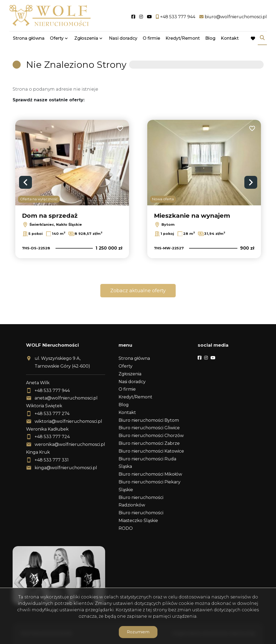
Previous (25, 182)
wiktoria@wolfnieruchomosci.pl (68, 421)
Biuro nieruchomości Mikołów (150, 474)
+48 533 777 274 (52, 414)
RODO (126, 528)
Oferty (57, 38)
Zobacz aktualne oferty (138, 291)
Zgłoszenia (86, 38)
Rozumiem (138, 632)
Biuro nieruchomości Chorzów (151, 436)
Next (251, 182)
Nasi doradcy (123, 38)
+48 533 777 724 (52, 437)
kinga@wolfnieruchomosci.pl (66, 468)
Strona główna (29, 38)
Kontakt (230, 38)
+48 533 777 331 (52, 460)
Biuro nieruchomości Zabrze (149, 443)
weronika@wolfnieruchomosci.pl (70, 444)
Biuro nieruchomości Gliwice (149, 428)
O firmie (151, 38)
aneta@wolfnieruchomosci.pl (66, 398)
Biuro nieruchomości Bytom (149, 420)
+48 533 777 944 (52, 391)
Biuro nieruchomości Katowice (151, 451)
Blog (210, 38)
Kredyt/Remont (183, 38)
